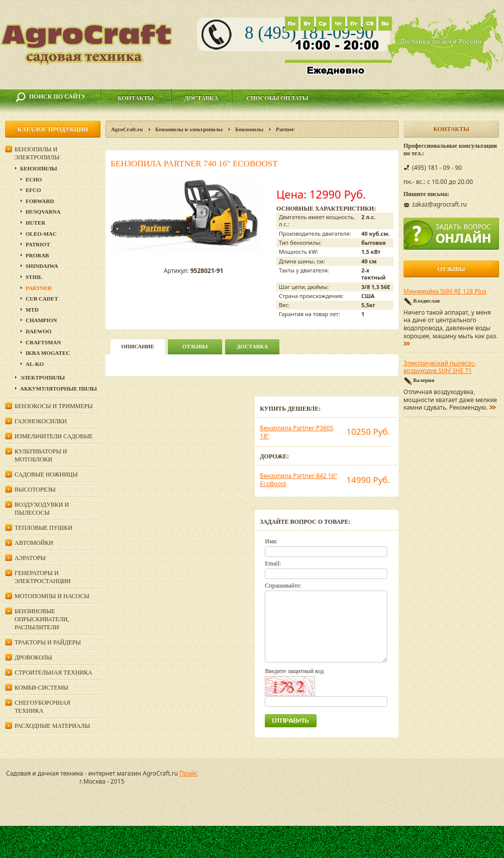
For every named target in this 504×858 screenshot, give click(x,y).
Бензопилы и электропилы (189, 129)
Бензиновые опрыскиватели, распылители (42, 619)
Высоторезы (35, 490)
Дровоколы (33, 657)
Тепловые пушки (43, 528)
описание (137, 346)
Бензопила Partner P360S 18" (296, 432)
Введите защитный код (294, 671)
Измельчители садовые (54, 436)
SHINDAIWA (42, 266)
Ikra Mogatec (48, 353)
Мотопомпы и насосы (52, 596)
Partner (285, 129)
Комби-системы (41, 688)
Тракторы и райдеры (48, 642)
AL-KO (35, 364)
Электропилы (42, 377)
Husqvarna (43, 212)
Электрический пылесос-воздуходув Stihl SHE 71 (440, 367)
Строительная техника (54, 673)
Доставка (201, 98)
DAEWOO (38, 331)
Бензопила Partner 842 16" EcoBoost (298, 480)
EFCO (33, 190)
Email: (273, 563)
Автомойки (34, 543)
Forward (40, 201)
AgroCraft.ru (127, 129)
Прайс (188, 773)
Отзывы (195, 346)
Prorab (37, 255)
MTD (32, 310)
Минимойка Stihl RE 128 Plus (445, 292)
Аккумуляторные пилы (59, 389)
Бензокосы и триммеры (54, 406)
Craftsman (43, 342)
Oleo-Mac (41, 234)
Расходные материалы (52, 726)
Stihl (34, 277)
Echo (34, 179)
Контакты (136, 98)
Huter (35, 223)
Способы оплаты (277, 98)
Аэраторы (30, 558)
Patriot (38, 244)
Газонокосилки (41, 421)
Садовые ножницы (46, 474)
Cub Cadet (42, 299)
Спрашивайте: (283, 586)
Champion (41, 320)
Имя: (271, 541)
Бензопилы (249, 129)
